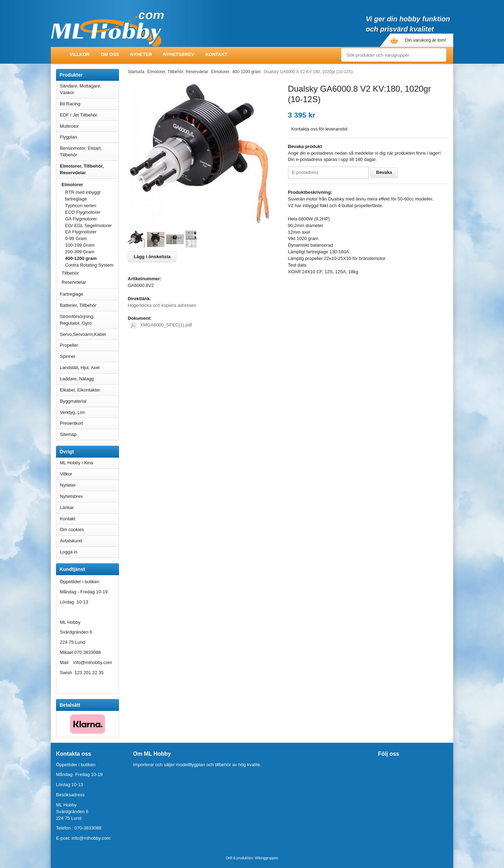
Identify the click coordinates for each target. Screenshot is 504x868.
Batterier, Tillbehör (89, 305)
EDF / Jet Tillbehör (89, 115)
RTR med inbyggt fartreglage (83, 196)
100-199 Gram (80, 245)
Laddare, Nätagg (77, 379)
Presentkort (71, 423)
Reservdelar (74, 282)
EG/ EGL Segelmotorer (88, 225)
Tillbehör (70, 273)
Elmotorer (90, 185)
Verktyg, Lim (89, 412)
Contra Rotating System (89, 265)
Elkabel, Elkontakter (89, 390)
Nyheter (141, 54)
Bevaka (384, 172)
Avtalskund (71, 541)
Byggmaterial (89, 401)
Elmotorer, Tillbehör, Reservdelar (89, 169)
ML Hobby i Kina (76, 463)
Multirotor (89, 126)
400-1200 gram (81, 258)
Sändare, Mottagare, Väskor (89, 89)
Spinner (89, 356)
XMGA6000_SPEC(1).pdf (161, 325)
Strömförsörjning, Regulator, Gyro (77, 320)
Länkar (67, 507)
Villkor (80, 54)
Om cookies (72, 530)
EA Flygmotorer (81, 232)
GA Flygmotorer (81, 219)
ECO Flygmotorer (83, 212)
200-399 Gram (80, 252)
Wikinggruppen (267, 858)
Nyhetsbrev (179, 54)
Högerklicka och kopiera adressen (162, 305)
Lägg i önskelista (152, 257)
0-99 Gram (76, 238)
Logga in (69, 552)
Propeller (89, 345)
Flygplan (89, 137)
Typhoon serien (81, 206)
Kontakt (216, 54)
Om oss (110, 54)
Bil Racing (89, 104)
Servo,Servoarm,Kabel (89, 334)
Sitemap (68, 434)
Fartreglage (89, 294)
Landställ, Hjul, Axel (89, 368)
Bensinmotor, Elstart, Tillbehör (89, 151)
